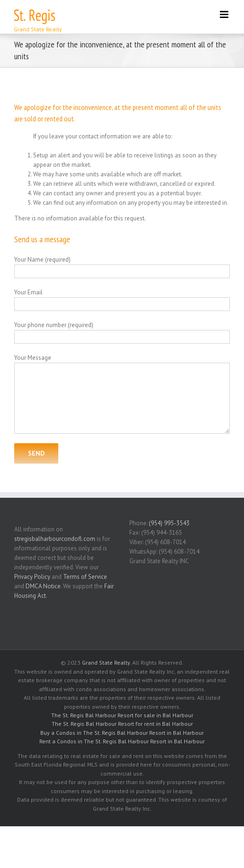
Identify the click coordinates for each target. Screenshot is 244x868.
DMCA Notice (43, 586)
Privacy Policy (32, 577)
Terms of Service (85, 577)
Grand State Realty (106, 662)
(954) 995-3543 (169, 523)
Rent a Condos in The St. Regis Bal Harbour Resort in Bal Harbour (122, 741)
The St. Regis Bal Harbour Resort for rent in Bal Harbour (122, 724)
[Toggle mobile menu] (225, 14)
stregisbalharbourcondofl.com (55, 539)
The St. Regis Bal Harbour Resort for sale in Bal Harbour (122, 715)
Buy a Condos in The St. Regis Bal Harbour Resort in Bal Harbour (122, 733)
